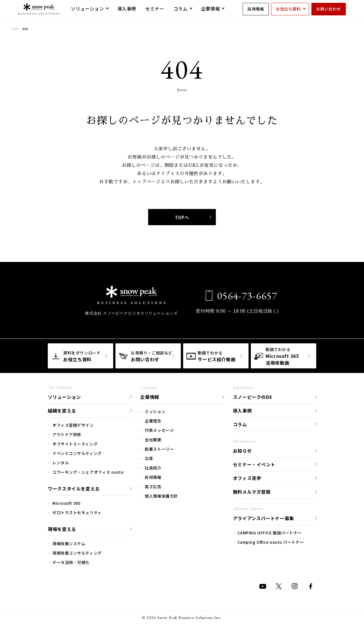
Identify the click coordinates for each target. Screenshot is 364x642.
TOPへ (193, 217)
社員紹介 (153, 467)
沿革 (149, 458)
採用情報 (256, 9)
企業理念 (153, 420)
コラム (240, 423)
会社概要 (153, 439)
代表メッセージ (159, 429)
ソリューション (64, 396)
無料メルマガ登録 (252, 491)
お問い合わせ (329, 9)
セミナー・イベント (254, 463)
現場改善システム (69, 543)
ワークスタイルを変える (74, 488)
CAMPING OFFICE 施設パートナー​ (270, 532)
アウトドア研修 (67, 434)
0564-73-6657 (243, 295)
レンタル (61, 462)
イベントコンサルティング (77, 452)
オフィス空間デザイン (73, 424)
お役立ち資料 (288, 9)
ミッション (155, 411)
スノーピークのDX (253, 396)
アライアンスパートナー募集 (263, 517)
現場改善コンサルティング (77, 552)
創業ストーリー (159, 448)
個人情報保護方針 (161, 495)
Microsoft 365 (66, 502)
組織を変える (62, 410)
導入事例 (242, 410)
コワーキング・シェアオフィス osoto (88, 471)
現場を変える (62, 528)
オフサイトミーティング (75, 443)
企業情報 (150, 396)
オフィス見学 (247, 477)
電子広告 (153, 486)
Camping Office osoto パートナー (271, 541)
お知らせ (242, 450)
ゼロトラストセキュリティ (77, 512)
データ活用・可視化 (71, 561)
